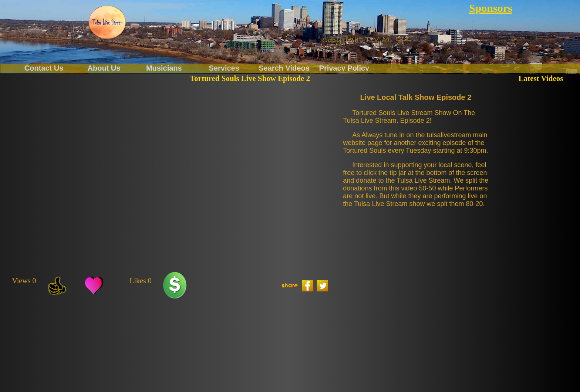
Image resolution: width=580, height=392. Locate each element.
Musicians (164, 68)
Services (224, 68)
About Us (104, 68)
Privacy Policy (344, 68)
